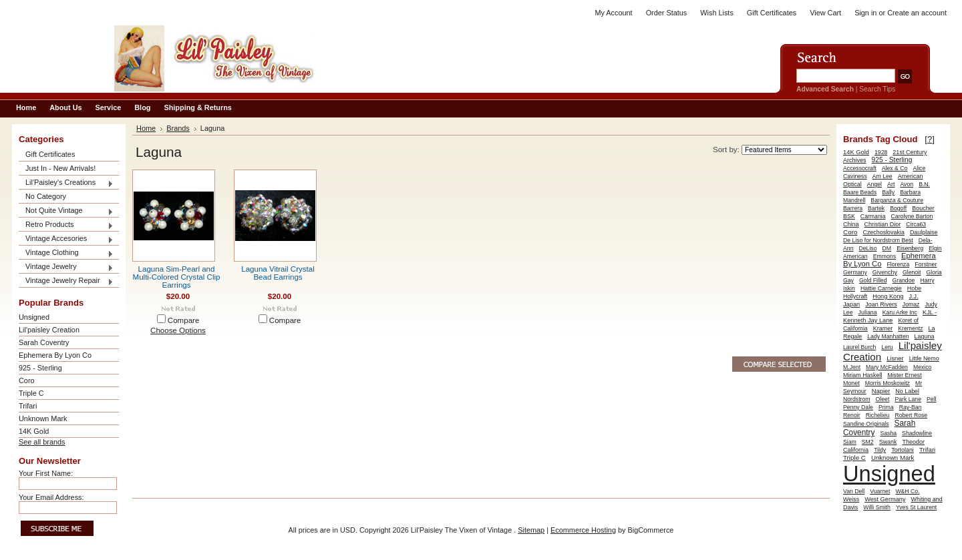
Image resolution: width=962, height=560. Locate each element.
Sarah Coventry (44, 342)
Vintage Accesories (66, 239)
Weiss (851, 499)
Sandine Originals (866, 424)
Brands (178, 128)
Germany (855, 272)
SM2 (868, 442)
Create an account (917, 13)
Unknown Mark (43, 418)
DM (887, 248)
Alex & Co (895, 168)
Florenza (898, 264)
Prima (886, 407)
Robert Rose (911, 415)
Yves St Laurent (916, 507)
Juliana (868, 312)
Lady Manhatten (888, 336)
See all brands (42, 442)
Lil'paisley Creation (49, 330)
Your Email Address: (51, 497)
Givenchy (885, 272)
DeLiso (868, 248)
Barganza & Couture (897, 200)
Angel (874, 184)
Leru (887, 347)
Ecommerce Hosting (583, 530)
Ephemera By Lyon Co (55, 355)
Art (891, 184)
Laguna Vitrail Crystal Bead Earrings (278, 273)
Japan (851, 304)
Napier (881, 391)
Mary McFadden (887, 367)
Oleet (883, 399)
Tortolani (903, 450)
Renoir (852, 415)
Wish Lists (717, 13)
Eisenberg (910, 248)
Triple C (31, 393)
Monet (851, 383)
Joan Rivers (881, 304)
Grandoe (904, 280)
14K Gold (34, 431)
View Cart (825, 13)
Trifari (28, 406)
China (851, 224)
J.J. (914, 296)
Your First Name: (46, 473)
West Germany (885, 499)
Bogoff (898, 208)
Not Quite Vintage (66, 211)
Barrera (853, 208)
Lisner (895, 358)
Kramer (883, 328)
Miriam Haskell (862, 375)
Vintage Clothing (66, 253)
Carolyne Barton (912, 216)
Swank (888, 442)
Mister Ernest (904, 375)
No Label (907, 391)
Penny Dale (858, 407)
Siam (850, 442)
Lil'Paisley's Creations (66, 183)
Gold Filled (873, 280)
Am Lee (883, 176)
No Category (46, 196)
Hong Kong (888, 296)
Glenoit (912, 272)
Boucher (923, 208)
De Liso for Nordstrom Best (878, 240)
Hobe (914, 288)
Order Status (667, 13)
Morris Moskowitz (888, 383)
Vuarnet (880, 491)
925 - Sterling (40, 368)
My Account (613, 13)
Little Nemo (924, 358)
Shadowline (917, 433)
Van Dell (854, 491)
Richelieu (878, 415)
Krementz (910, 328)
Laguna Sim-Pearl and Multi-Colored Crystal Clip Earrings (177, 277)
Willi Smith (877, 507)
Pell (932, 399)
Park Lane (908, 399)
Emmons (885, 256)
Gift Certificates (772, 13)
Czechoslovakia (883, 232)
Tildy (880, 450)
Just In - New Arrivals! (60, 168)
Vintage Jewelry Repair (66, 281)
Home (146, 128)
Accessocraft (860, 168)
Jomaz (911, 304)
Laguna (925, 336)
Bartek (876, 208)
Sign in (865, 13)
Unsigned (34, 317)
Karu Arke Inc (900, 312)
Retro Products (66, 225)
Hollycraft (855, 296)
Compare (184, 320)
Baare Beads (860, 192)
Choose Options (178, 330)
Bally (888, 192)
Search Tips (877, 89)
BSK (849, 216)
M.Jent (852, 367)
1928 (881, 152)
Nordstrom (857, 399)
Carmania (873, 216)
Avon (907, 184)
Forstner (926, 264)
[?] (930, 139)
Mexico (923, 367)
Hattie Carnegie (881, 288)
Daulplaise (924, 232)
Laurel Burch (859, 347)
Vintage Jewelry (66, 267)
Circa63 (916, 224)
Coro (27, 380)
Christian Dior (883, 224)
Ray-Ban (911, 407)
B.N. (924, 184)
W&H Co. (907, 491)
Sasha (888, 433)
